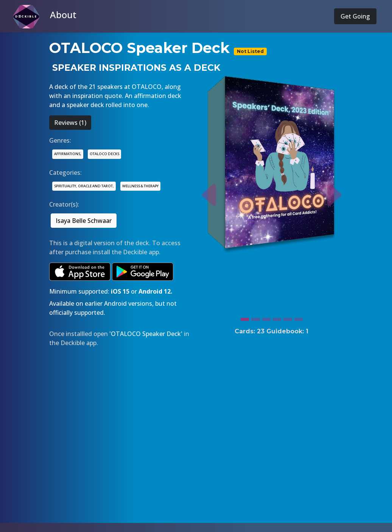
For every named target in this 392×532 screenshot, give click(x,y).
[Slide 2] (255, 317)
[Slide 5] (288, 317)
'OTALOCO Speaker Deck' (146, 334)
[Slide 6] (299, 317)
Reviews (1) (70, 123)
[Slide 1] (245, 317)
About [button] (63, 15)
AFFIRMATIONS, (68, 154)
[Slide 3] (266, 317)
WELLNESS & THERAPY (140, 186)
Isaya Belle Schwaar (84, 221)
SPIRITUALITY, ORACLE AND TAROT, (84, 186)
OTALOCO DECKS (104, 154)
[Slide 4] (277, 317)
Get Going (355, 16)
